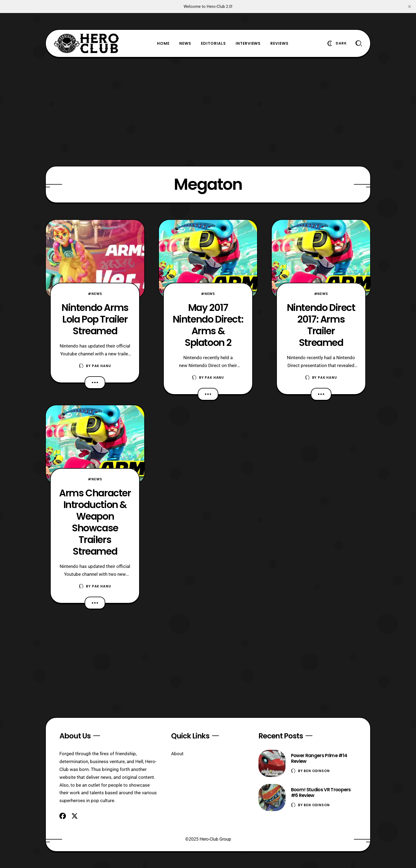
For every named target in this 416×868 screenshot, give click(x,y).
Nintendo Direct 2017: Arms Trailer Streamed (321, 325)
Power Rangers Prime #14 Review (319, 758)
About (177, 754)
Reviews (279, 43)
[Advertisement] (208, 112)
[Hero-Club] (87, 43)
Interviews (248, 43)
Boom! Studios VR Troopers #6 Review (321, 793)
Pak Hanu (102, 366)
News (185, 43)
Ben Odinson (317, 771)
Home (163, 43)
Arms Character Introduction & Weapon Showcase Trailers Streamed (95, 522)
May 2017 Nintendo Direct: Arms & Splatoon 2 (208, 325)
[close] (409, 7)
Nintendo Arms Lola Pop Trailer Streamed (95, 319)
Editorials (213, 43)
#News (95, 294)
